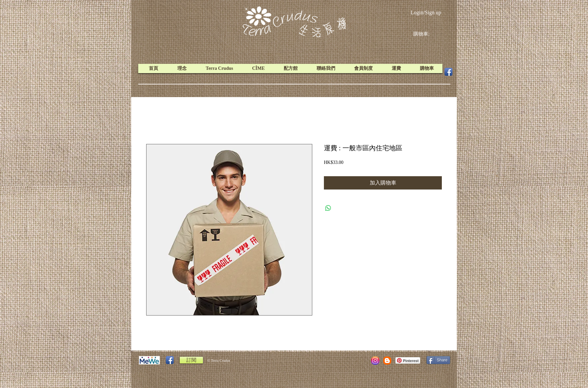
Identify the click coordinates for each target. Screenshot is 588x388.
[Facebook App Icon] (448, 72)
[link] (427, 34)
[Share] (438, 360)
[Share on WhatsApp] (328, 208)
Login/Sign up (426, 12)
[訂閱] (191, 360)
